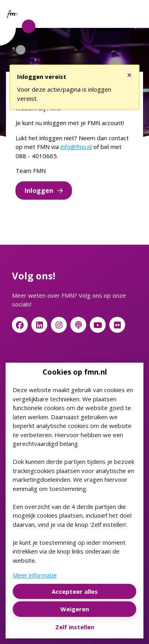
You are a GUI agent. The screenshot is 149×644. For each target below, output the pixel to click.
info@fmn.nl (76, 147)
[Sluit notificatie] (129, 73)
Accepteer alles (75, 591)
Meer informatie (35, 575)
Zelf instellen (75, 627)
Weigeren (75, 609)
